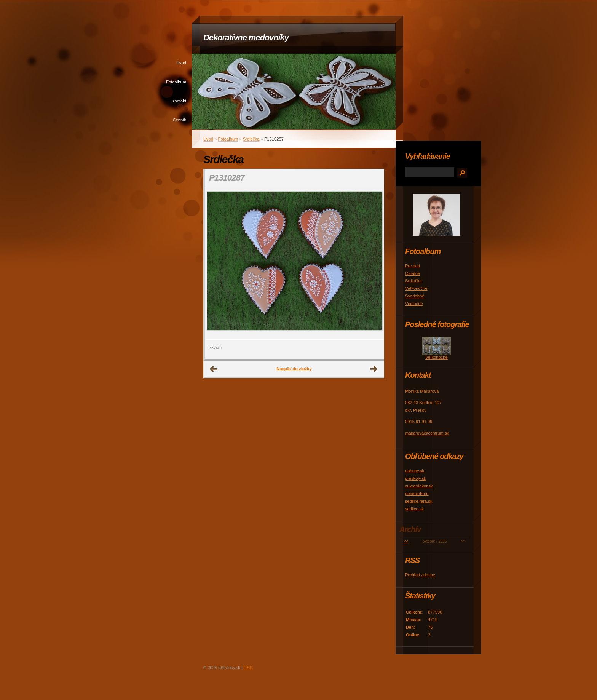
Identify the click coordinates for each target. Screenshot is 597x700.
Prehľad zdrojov (420, 575)
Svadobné (415, 296)
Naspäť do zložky (294, 369)
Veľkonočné (416, 288)
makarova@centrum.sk (427, 433)
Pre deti (413, 266)
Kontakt (179, 101)
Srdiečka (251, 139)
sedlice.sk (414, 509)
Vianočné (414, 304)
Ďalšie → (374, 369)
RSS (248, 668)
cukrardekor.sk (419, 486)
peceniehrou (417, 494)
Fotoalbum (176, 82)
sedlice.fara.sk (419, 501)
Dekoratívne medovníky (246, 38)
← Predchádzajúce (214, 369)
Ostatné (413, 273)
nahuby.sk (415, 471)
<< (406, 541)
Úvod (181, 63)
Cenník (180, 120)
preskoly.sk (416, 478)
